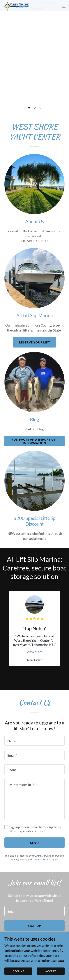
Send (34, 843)
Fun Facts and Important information (34, 441)
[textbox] (34, 741)
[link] (24, 20)
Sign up (34, 926)
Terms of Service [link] (42, 859)
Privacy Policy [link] (19, 859)
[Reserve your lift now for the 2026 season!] (34, 6)
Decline (18, 971)
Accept (51, 971)
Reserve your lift (34, 342)
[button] (29, 108)
